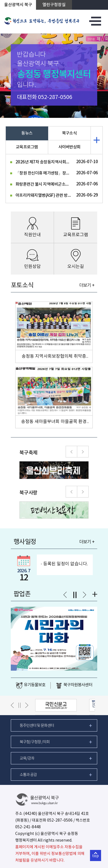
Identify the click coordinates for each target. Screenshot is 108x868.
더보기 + (87, 285)
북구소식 (69, 133)
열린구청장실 (54, 5)
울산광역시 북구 (18, 5)
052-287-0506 (55, 97)
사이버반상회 (70, 147)
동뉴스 (27, 133)
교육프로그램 (27, 147)
